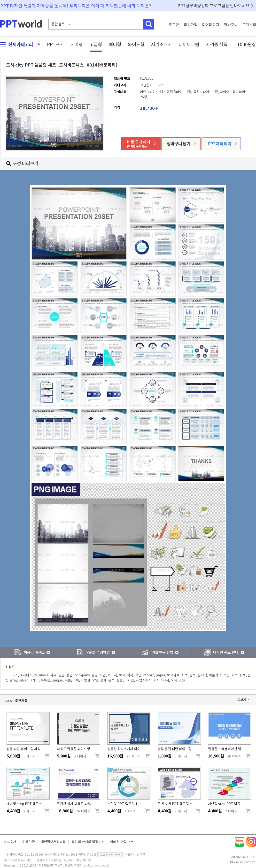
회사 (130, 675)
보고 (122, 675)
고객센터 (249, 25)
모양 (95, 680)
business (41, 675)
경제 (103, 680)
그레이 (34, 680)
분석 (111, 680)
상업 (70, 675)
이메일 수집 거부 (122, 842)
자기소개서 (161, 44)
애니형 (115, 44)
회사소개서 (161, 680)
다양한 (86, 680)
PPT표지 (55, 44)
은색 (193, 675)
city (182, 680)
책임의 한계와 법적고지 (88, 842)
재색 (234, 675)
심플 (120, 680)
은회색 (202, 675)
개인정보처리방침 (53, 842)
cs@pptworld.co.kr (97, 865)
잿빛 (226, 675)
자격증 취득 (217, 44)
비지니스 (26, 675)
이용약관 (29, 842)
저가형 (77, 44)
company (82, 675)
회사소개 (10, 842)
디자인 (129, 680)
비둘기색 (215, 675)
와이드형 (136, 44)
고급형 (96, 44)
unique (57, 680)
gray (14, 680)
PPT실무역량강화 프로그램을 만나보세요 (214, 6)
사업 (103, 675)
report (148, 675)
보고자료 (173, 675)
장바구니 (231, 25)
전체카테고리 (19, 44)
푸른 (68, 680)
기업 (138, 675)
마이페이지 (211, 25)
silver (23, 680)
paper (160, 675)
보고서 (112, 675)
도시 (174, 680)
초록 (76, 680)
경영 (94, 675)
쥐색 (243, 675)
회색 (185, 675)
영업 (62, 675)
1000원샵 (247, 44)
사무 (53, 675)
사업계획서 (144, 680)
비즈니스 (12, 675)
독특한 (45, 680)
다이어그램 (189, 44)
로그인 (174, 25)
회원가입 (191, 25)
